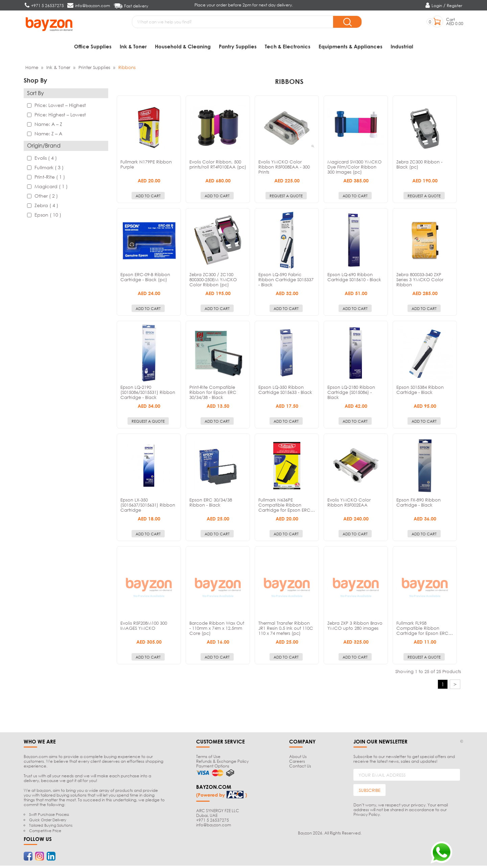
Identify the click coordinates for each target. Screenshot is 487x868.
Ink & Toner (133, 46)
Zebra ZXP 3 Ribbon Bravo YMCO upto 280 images (355, 628)
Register (455, 6)
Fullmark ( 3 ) (45, 169)
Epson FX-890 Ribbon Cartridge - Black (419, 505)
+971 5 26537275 (213, 822)
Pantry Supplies (238, 46)
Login (437, 6)
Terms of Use (208, 759)
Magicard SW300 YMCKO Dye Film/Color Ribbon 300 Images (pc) (354, 169)
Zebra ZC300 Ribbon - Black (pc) (419, 167)
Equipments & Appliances (351, 46)
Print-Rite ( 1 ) (46, 179)
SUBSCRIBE (370, 793)
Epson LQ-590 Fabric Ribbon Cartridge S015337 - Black (286, 282)
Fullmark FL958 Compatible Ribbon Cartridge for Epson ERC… (425, 630)
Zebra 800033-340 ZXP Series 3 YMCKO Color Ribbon (420, 282)
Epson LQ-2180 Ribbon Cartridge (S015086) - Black (351, 395)
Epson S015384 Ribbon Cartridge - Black (420, 392)
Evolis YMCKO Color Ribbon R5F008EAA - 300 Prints (284, 169)
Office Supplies (93, 46)
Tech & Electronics (288, 46)
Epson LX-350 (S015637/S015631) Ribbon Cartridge (148, 507)
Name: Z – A (45, 136)
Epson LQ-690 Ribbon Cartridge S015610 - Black (354, 279)
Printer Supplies (94, 70)
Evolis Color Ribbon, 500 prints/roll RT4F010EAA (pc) (218, 167)
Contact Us (300, 768)
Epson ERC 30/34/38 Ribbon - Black (211, 505)
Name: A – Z (45, 126)
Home (32, 70)
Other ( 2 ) (42, 198)
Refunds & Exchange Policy (222, 764)
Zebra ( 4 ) (43, 207)
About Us (298, 759)
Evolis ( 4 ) (42, 160)
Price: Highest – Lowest (56, 117)
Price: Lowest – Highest (56, 107)
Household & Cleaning (183, 46)
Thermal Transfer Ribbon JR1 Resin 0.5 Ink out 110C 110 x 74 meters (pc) (286, 630)
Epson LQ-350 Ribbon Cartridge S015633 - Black (285, 392)
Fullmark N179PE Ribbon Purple (146, 167)
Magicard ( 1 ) (47, 188)
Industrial (402, 46)
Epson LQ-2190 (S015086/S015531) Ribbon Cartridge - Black (148, 395)
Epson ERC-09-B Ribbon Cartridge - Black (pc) (145, 279)
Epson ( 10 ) (44, 217)
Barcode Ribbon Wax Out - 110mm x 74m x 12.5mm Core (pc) (217, 630)
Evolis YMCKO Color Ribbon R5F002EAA (349, 505)
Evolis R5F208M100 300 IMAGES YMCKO (144, 628)
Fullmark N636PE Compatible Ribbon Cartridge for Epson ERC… (287, 507)
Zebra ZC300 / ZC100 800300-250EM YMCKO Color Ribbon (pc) (213, 282)
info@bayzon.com (214, 827)
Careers (297, 764)
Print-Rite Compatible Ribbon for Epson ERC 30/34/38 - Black (213, 395)
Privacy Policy (367, 817)
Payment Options (213, 768)
